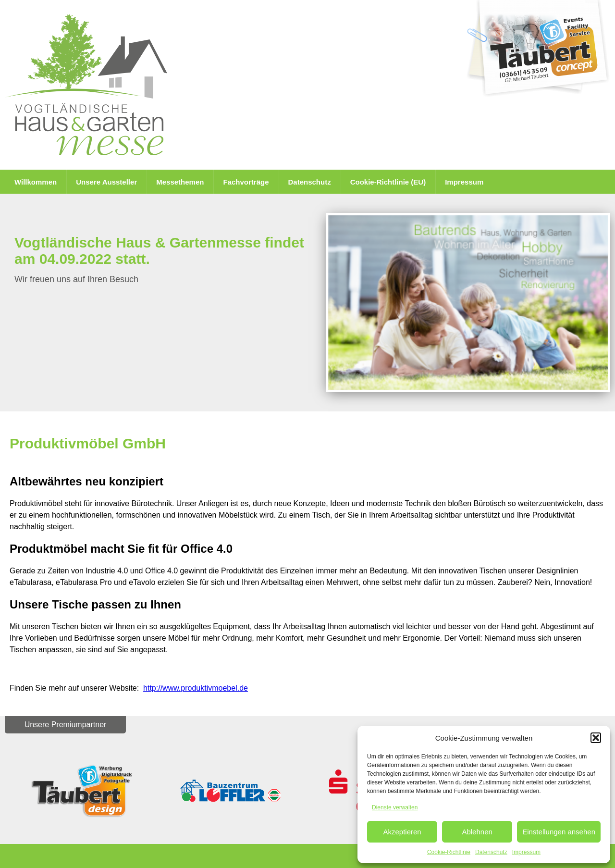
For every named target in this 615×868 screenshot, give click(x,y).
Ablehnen (477, 832)
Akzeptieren (402, 832)
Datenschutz (491, 852)
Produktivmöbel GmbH (88, 443)
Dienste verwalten (395, 807)
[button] (596, 738)
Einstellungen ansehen (559, 832)
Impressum (526, 852)
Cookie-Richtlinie (449, 852)
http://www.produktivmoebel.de (196, 688)
